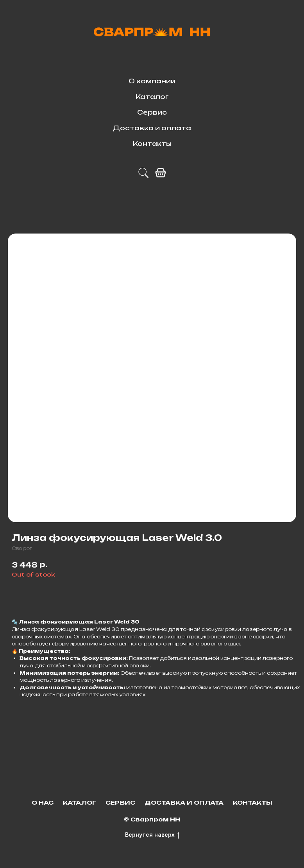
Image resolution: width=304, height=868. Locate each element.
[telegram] (143, 173)
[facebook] (161, 173)
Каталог (152, 97)
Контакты (152, 144)
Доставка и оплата (152, 128)
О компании (152, 81)
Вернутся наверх (152, 835)
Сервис (152, 112)
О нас (43, 802)
